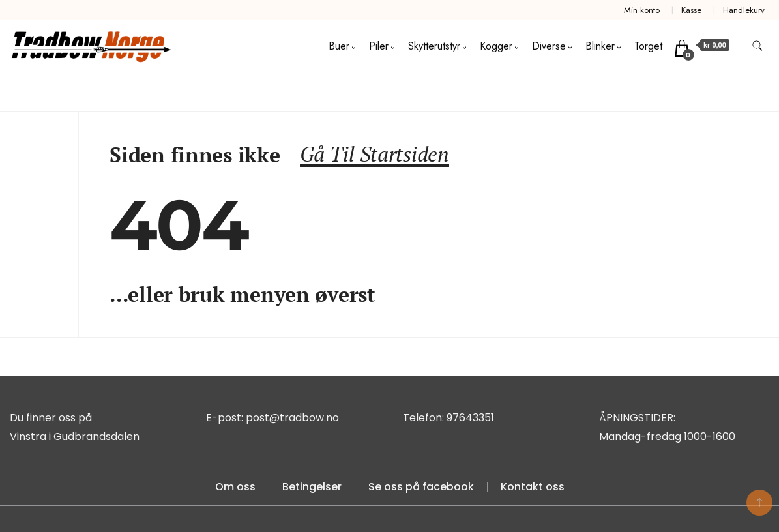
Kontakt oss (533, 487)
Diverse (549, 46)
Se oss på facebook (421, 487)
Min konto (642, 10)
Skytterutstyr (434, 46)
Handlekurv (744, 10)
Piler (379, 46)
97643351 (470, 418)
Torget (648, 46)
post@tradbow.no (292, 418)
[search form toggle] (757, 46)
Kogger (496, 46)
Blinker (600, 46)
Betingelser (312, 487)
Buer (339, 46)
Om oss (235, 487)
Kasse (691, 10)
